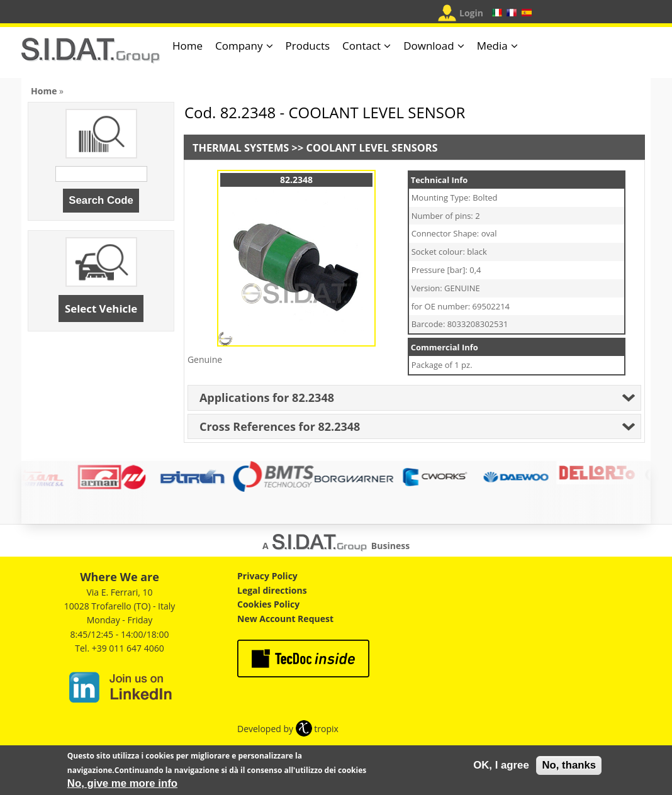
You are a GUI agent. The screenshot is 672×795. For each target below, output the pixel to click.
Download (429, 46)
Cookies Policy (268, 604)
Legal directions (272, 590)
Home (188, 46)
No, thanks (569, 768)
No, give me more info (122, 787)
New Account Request (285, 619)
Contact (361, 46)
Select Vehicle (101, 309)
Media (492, 46)
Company (239, 46)
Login (471, 13)
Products (308, 46)
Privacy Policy (267, 576)
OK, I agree (501, 768)
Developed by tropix (288, 729)
